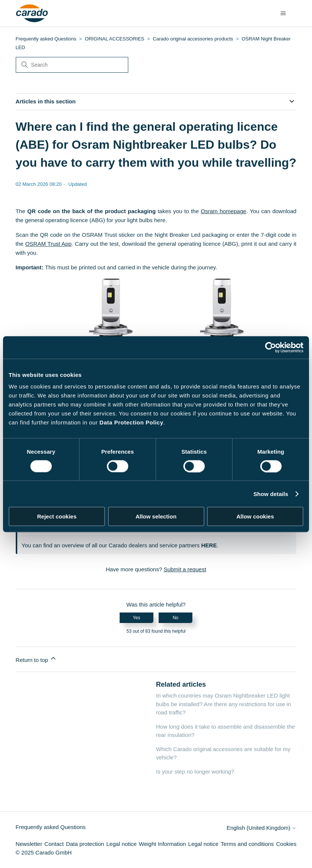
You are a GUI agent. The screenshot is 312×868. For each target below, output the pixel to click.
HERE (209, 545)
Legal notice (122, 844)
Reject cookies (57, 516)
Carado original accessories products (193, 39)
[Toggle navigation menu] (283, 13)
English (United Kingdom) (261, 828)
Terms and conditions (247, 844)
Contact (54, 844)
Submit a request (185, 569)
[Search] (72, 65)
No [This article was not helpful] (175, 618)
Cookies (286, 844)
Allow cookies (255, 516)
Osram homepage (223, 211)
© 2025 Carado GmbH (44, 852)
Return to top (37, 659)
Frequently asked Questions (46, 39)
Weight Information (162, 844)
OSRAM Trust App (48, 244)
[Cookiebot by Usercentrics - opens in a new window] (271, 347)
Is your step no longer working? (195, 772)
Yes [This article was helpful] (136, 618)
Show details (271, 494)
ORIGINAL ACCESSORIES (114, 39)
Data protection (85, 844)
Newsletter (29, 844)
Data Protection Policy (131, 422)
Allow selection (156, 516)
